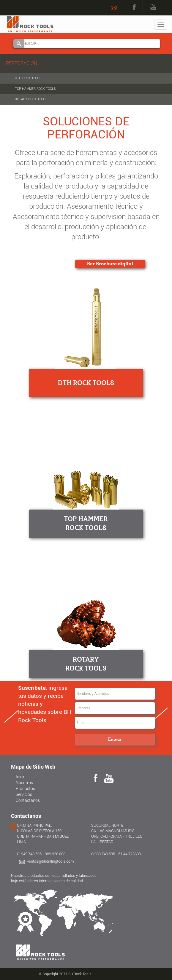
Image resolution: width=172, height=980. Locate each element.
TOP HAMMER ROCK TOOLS (35, 89)
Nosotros (24, 783)
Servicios (24, 794)
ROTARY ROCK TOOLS (31, 99)
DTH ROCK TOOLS (28, 78)
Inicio (21, 777)
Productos (25, 789)
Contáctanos (28, 800)
